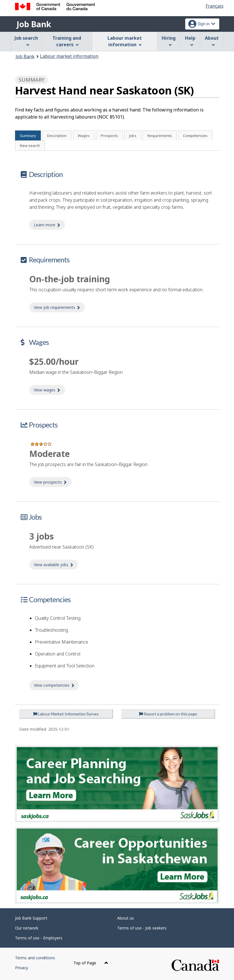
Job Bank (34, 24)
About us (126, 918)
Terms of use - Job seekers (142, 928)
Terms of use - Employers (39, 938)
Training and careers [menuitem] (67, 41)
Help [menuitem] (190, 41)
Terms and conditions (35, 958)
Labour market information (69, 56)
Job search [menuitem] (26, 41)
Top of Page (91, 963)
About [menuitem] (212, 41)
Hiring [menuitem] (169, 41)
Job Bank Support (31, 918)
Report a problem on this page (168, 714)
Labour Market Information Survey (66, 714)
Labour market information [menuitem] (125, 41)
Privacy (22, 968)
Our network (27, 928)
